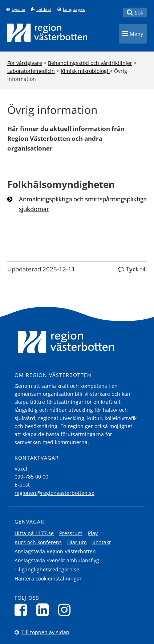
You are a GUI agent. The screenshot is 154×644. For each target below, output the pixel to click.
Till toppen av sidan (45, 632)
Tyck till (136, 269)
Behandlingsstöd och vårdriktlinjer (90, 63)
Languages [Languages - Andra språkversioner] (74, 9)
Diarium (77, 542)
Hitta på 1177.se (34, 533)
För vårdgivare (25, 63)
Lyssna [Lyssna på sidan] (19, 9)
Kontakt (102, 542)
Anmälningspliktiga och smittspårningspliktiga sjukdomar (83, 204)
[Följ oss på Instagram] (66, 610)
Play (93, 533)
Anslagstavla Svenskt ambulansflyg (57, 560)
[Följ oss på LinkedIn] (44, 610)
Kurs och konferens (38, 542)
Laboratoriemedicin (31, 71)
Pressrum (71, 533)
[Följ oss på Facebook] (23, 610)
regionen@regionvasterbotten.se (54, 493)
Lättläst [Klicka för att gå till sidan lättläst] (44, 9)
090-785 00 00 (31, 477)
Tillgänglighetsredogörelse (47, 569)
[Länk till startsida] (47, 33)
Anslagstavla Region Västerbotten (55, 551)
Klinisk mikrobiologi (85, 71)
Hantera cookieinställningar (48, 579)
